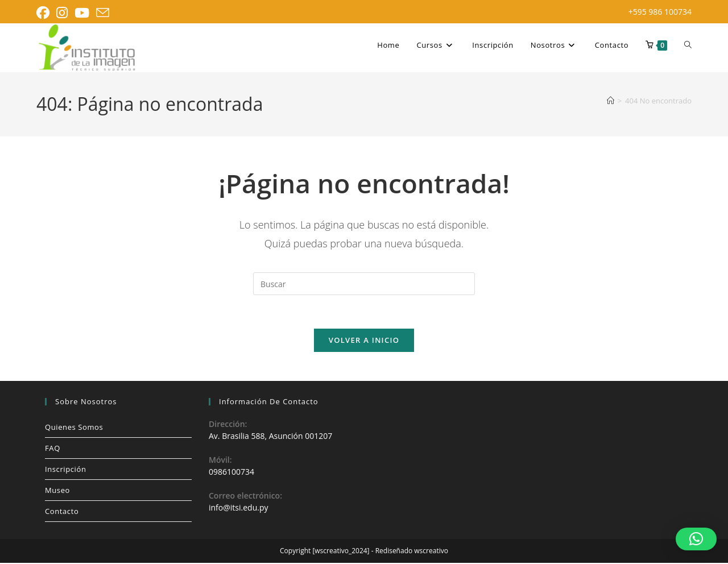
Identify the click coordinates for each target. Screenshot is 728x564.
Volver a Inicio (364, 341)
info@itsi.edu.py (238, 509)
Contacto (62, 512)
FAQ (53, 449)
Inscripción (65, 470)
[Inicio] (611, 101)
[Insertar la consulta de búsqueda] (364, 284)
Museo (57, 491)
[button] (696, 539)
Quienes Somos (74, 428)
